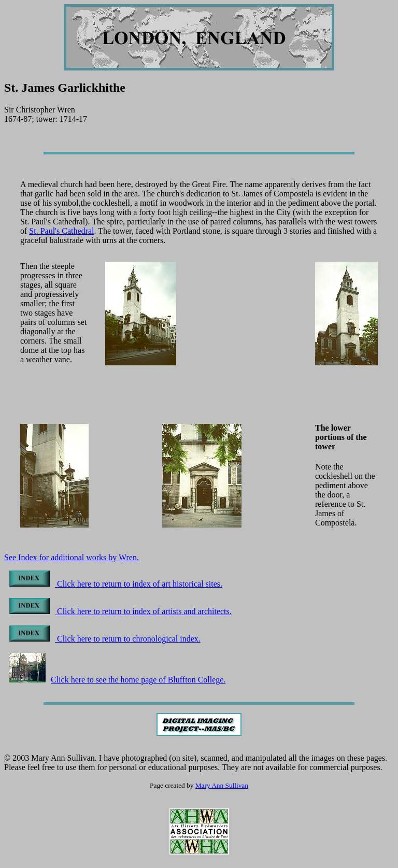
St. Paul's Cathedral (61, 231)
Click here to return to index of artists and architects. (120, 611)
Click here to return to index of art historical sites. (116, 584)
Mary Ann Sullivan (222, 785)
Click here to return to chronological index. (105, 639)
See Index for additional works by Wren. (72, 557)
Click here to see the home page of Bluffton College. (117, 680)
